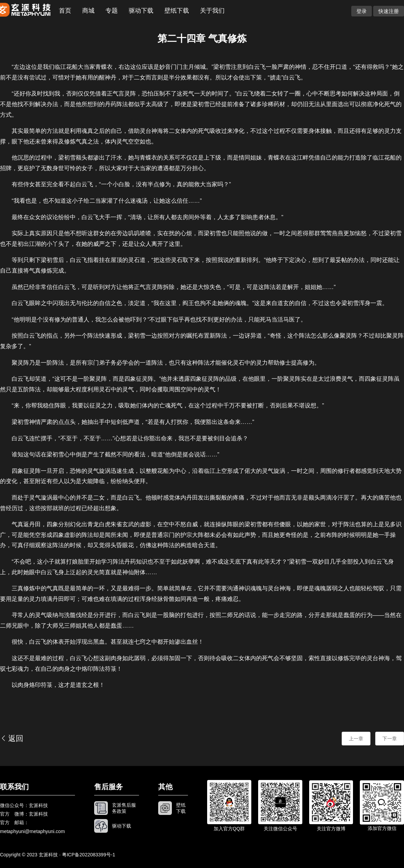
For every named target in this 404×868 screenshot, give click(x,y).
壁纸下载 (177, 11)
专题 (112, 11)
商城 (88, 11)
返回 (12, 738)
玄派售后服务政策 (124, 808)
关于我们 (212, 11)
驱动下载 (141, 11)
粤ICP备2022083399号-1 (89, 855)
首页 (65, 11)
